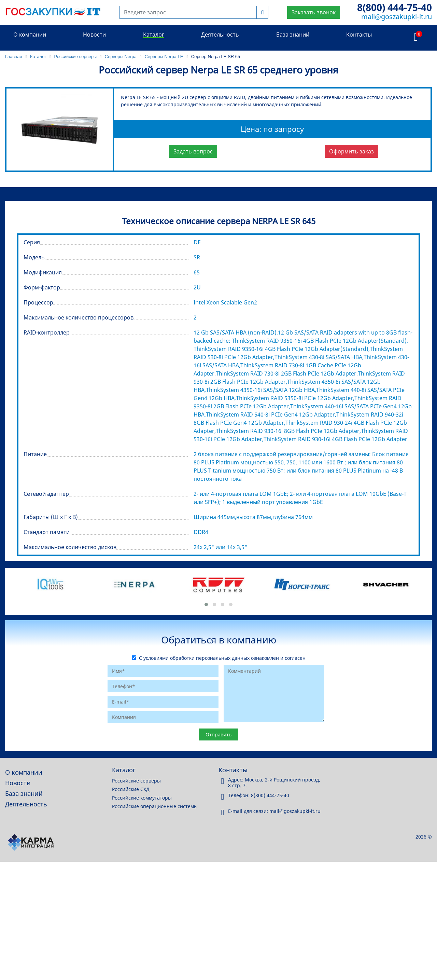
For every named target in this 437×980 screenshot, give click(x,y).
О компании (30, 35)
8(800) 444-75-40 (394, 7)
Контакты (359, 35)
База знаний (293, 35)
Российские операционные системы (155, 806)
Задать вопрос (193, 151)
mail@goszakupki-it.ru (397, 17)
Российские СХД (131, 789)
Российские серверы (136, 781)
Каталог (154, 35)
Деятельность (220, 35)
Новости (94, 35)
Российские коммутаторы (142, 798)
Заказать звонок (314, 12)
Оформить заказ (351, 151)
